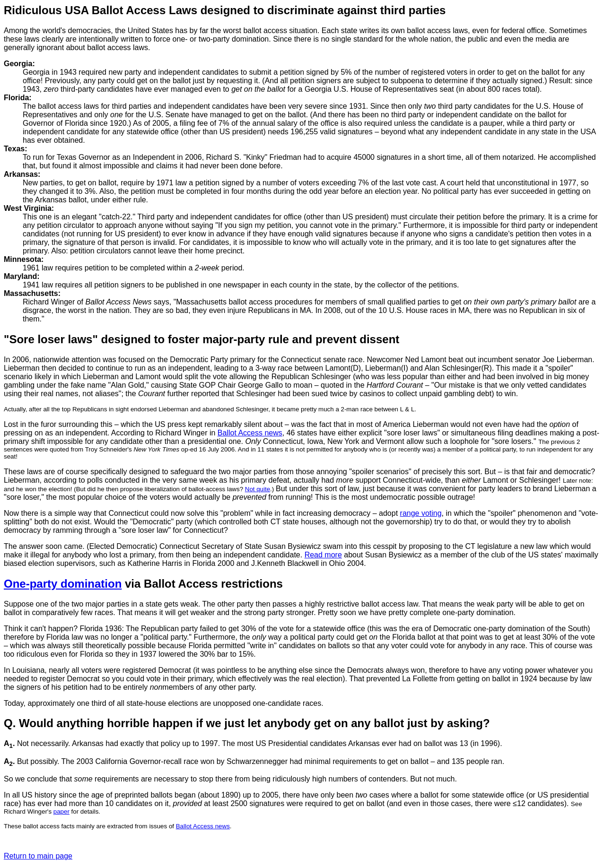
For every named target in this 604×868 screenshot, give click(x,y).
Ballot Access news (250, 433)
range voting (421, 513)
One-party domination (63, 584)
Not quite (258, 489)
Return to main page (38, 856)
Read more (323, 555)
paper (61, 812)
